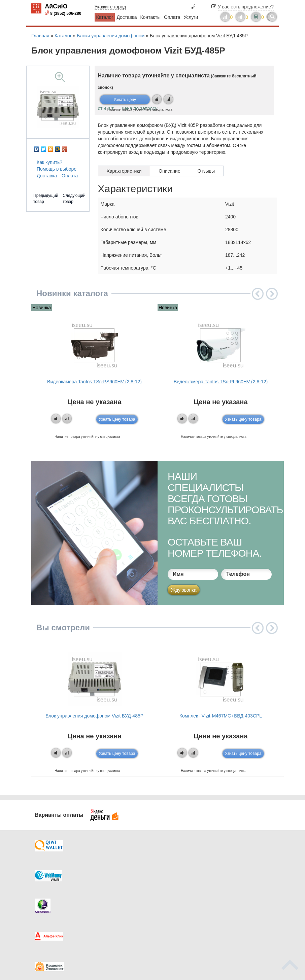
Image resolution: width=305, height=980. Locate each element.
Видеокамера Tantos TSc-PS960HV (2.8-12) (94, 382)
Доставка (127, 17)
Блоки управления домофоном (111, 36)
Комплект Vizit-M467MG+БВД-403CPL (221, 716)
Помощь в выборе (57, 169)
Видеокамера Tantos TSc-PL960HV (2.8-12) (221, 382)
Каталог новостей (127, 884)
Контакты (150, 17)
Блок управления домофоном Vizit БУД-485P (94, 716)
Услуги (191, 17)
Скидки (53, 911)
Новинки (180, 898)
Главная (40, 36)
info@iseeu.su (251, 917)
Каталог (105, 17)
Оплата (172, 17)
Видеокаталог (186, 884)
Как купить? (49, 162)
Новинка (42, 308)
